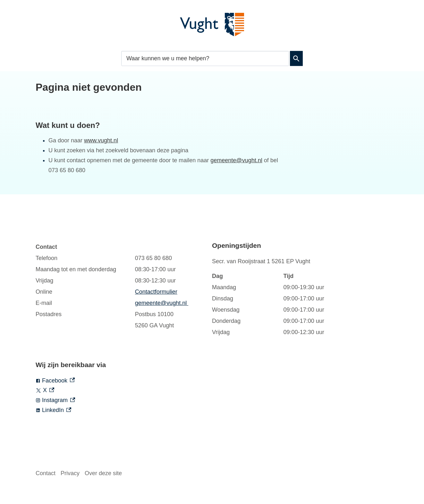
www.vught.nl (101, 140)
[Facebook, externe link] (124, 381)
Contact (46, 473)
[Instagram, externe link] (124, 400)
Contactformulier (156, 292)
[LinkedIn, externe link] (124, 410)
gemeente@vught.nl (236, 160)
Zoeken (296, 58)
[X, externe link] (124, 390)
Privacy (70, 473)
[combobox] (205, 58)
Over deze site (103, 473)
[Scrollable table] (117, 286)
